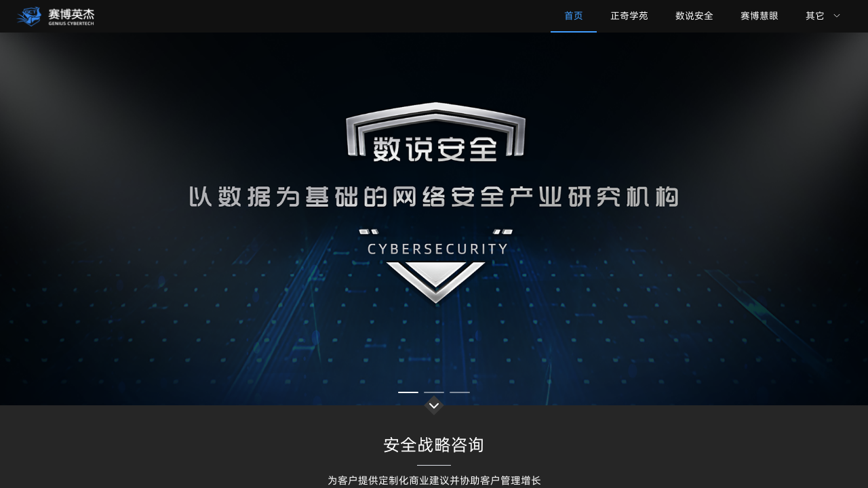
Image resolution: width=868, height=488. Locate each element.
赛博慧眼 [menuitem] (759, 16)
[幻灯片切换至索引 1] (408, 392)
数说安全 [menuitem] (694, 16)
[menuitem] (823, 16)
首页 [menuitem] (574, 16)
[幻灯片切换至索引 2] (434, 392)
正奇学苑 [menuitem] (629, 16)
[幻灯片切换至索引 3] (460, 392)
